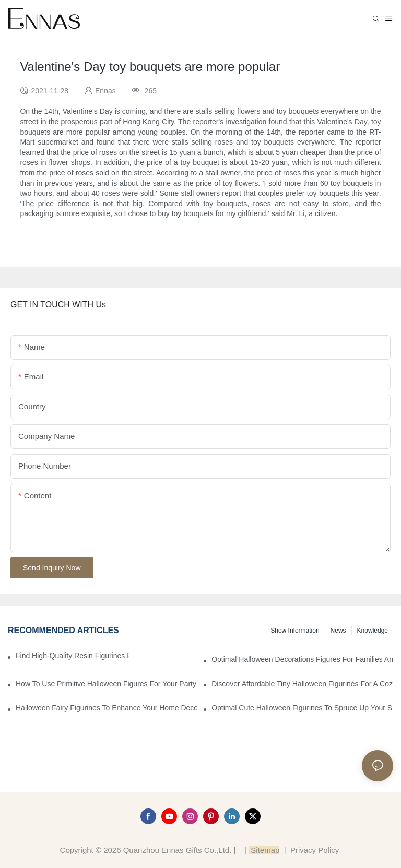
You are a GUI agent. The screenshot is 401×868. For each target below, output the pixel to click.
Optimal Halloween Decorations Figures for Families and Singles (302, 659)
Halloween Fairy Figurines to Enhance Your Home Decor (107, 708)
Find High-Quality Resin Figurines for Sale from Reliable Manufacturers (73, 656)
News (338, 631)
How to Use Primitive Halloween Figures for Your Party (106, 684)
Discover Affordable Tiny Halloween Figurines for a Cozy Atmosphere (302, 684)
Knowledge (373, 631)
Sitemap (264, 850)
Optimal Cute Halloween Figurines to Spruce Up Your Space (302, 708)
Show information (295, 631)
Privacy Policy (315, 850)
